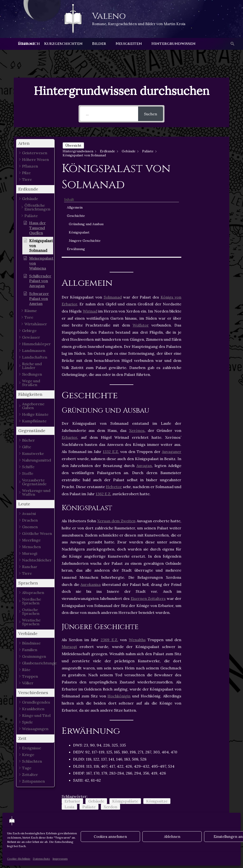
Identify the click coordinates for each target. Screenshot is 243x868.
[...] (109, 114)
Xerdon (110, 734)
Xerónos (137, 358)
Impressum (60, 859)
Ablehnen (172, 837)
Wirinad (90, 239)
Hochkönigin (119, 624)
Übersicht (73, 145)
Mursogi (69, 574)
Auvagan (144, 393)
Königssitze (157, 729)
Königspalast (207, 182)
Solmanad (113, 225)
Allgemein (202, 152)
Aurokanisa (91, 512)
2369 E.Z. (109, 567)
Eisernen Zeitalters (148, 526)
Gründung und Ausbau (208, 171)
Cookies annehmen (110, 837)
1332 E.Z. (111, 379)
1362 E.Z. (103, 422)
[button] (232, 44)
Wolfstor (141, 253)
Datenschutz (41, 859)
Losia (69, 734)
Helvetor (114, 415)
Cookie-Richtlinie (19, 859)
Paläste (89, 734)
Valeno (109, 16)
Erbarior (69, 365)
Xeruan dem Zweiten (116, 449)
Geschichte (204, 160)
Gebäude (96, 729)
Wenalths (137, 567)
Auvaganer (172, 379)
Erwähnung (204, 203)
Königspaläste (125, 729)
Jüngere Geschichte (206, 192)
